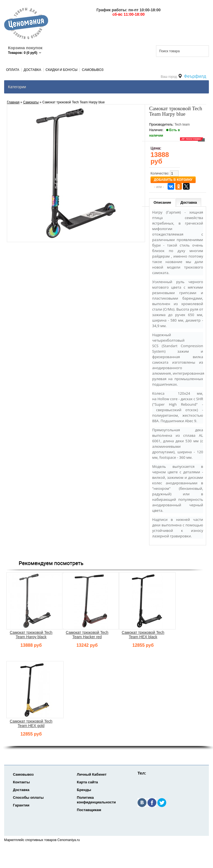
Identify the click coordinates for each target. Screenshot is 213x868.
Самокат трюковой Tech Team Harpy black (31, 635)
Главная (13, 102)
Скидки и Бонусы (62, 70)
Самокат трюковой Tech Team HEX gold (31, 723)
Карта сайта (87, 782)
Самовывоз (93, 70)
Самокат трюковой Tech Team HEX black (143, 635)
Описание (162, 202)
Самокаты (31, 102)
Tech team (182, 125)
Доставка (32, 70)
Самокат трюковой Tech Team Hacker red (87, 635)
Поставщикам (89, 810)
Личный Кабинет (92, 774)
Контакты (21, 782)
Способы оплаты (28, 797)
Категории (17, 87)
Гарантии (21, 805)
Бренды (84, 790)
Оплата (13, 70)
